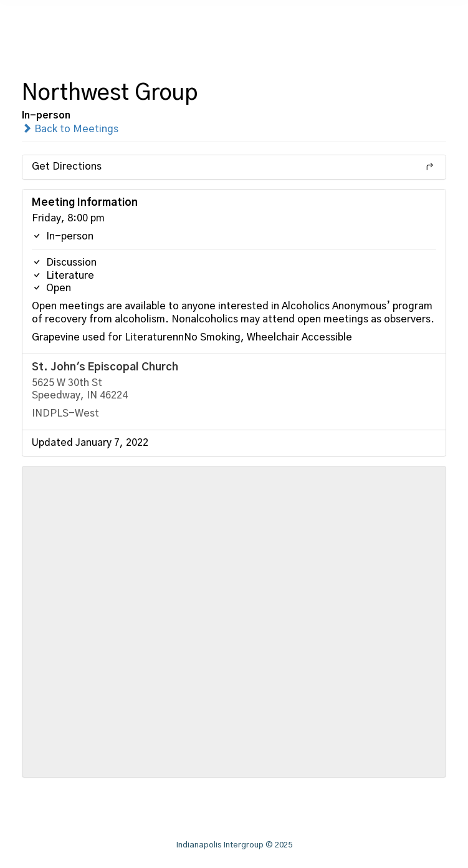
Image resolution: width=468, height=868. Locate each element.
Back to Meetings (70, 129)
